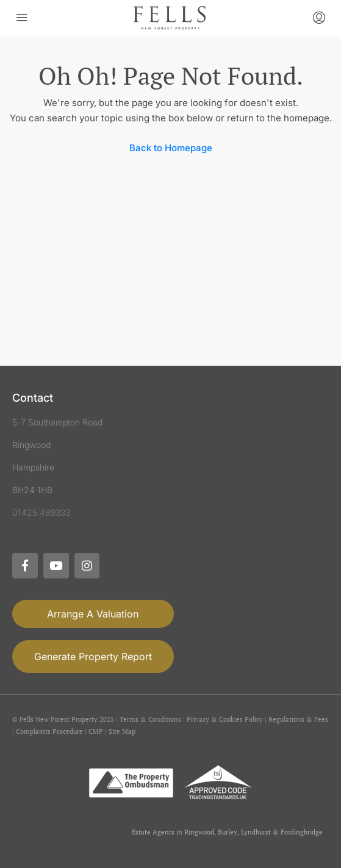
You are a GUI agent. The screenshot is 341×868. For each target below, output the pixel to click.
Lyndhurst (256, 832)
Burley (228, 832)
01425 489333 (41, 512)
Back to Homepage (171, 148)
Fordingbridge (302, 832)
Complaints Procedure (49, 731)
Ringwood (199, 832)
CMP (96, 731)
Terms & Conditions (150, 719)
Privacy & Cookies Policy (225, 719)
